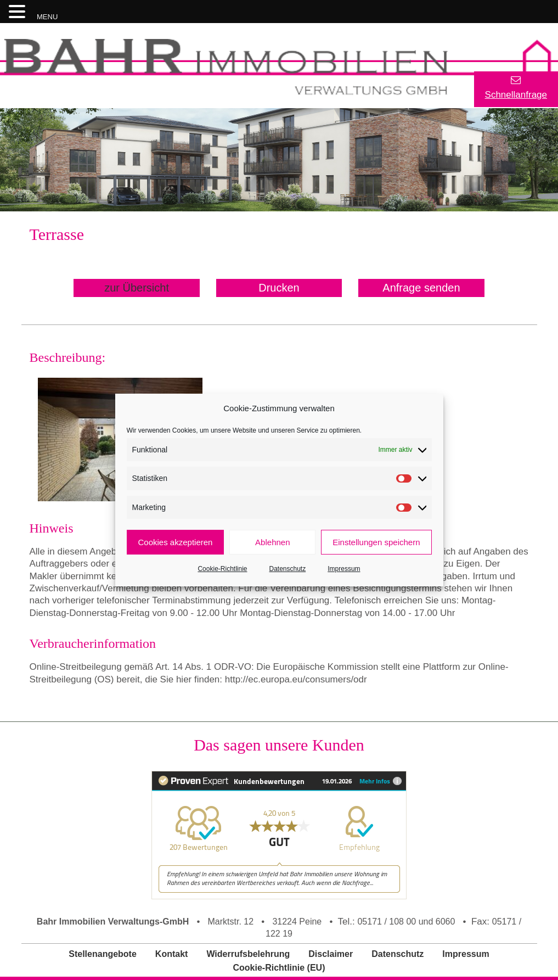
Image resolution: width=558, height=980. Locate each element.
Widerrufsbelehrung (248, 954)
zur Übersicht (137, 288)
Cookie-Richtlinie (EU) (279, 968)
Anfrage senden (421, 288)
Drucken (279, 288)
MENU (47, 17)
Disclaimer (331, 954)
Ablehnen (272, 542)
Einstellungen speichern (376, 542)
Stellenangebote (103, 954)
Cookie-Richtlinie (222, 569)
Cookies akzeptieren (176, 542)
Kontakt (172, 954)
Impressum (344, 569)
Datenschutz (288, 569)
